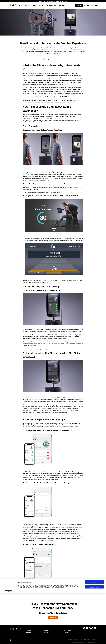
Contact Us (79, 5)
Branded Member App (49, 628)
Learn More (53, 618)
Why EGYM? (27, 5)
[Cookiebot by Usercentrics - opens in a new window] (9, 642)
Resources (62, 5)
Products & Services (38, 5)
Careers (65, 628)
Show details (21, 642)
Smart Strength (29, 628)
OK (95, 633)
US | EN (96, 5)
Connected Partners (51, 5)
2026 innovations (51, 1)
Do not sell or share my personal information (95, 637)
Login (88, 5)
